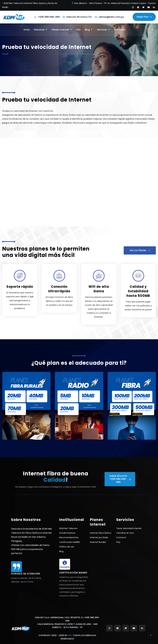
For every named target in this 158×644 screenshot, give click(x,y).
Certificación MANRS (70, 542)
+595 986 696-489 (49, 17)
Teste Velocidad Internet (129, 528)
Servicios (102, 30)
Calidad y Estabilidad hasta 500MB (138, 291)
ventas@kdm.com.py (111, 17)
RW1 (70, 635)
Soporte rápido (20, 287)
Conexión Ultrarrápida (59, 289)
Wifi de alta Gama (99, 289)
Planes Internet (60, 30)
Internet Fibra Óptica (101, 533)
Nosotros (39, 30)
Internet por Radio (99, 537)
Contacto (120, 30)
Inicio (27, 30)
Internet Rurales (98, 542)
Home (5, 54)
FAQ (78, 30)
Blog (87, 30)
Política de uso (67, 547)
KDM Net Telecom (68, 528)
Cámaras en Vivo (125, 533)
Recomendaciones (69, 537)
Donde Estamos (67, 533)
